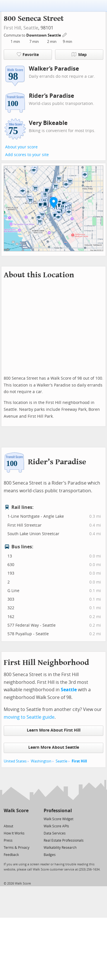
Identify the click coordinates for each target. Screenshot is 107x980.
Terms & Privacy (17, 848)
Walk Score (16, 811)
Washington (41, 761)
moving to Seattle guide (29, 717)
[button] (54, 202)
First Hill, (13, 28)
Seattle (31, 28)
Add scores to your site (27, 155)
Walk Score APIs (56, 826)
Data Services (55, 833)
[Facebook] (16, 819)
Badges (50, 855)
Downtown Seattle (44, 35)
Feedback (11, 855)
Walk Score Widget (58, 819)
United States (15, 761)
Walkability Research (60, 848)
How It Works (14, 833)
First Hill (79, 761)
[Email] (25, 819)
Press (8, 840)
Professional (58, 811)
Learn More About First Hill (54, 730)
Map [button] (79, 55)
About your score (21, 147)
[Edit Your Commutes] (65, 34)
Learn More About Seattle (54, 747)
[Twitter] (7, 819)
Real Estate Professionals (64, 840)
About (8, 826)
